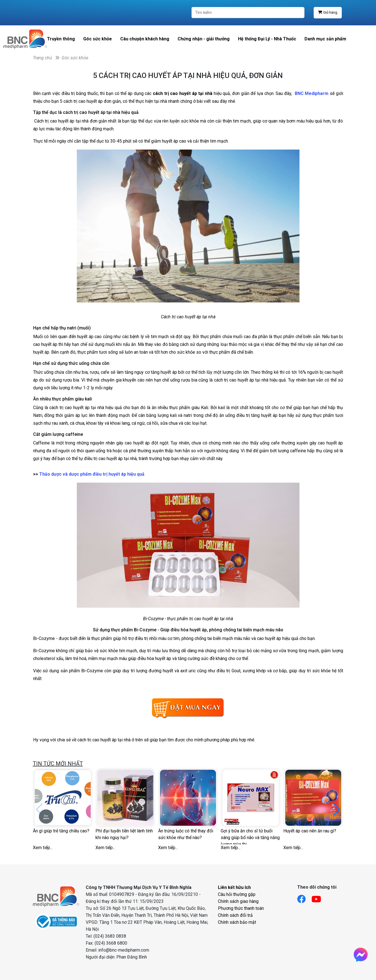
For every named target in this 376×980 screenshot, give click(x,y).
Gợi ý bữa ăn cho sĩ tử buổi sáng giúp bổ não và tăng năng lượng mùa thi (250, 836)
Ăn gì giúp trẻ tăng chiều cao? (61, 831)
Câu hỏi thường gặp (237, 894)
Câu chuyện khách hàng (145, 39)
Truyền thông (61, 39)
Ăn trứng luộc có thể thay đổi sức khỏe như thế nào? (186, 834)
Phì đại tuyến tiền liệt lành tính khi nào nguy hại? (124, 834)
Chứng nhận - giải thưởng (204, 39)
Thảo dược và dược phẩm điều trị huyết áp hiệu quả (92, 474)
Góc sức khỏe (98, 39)
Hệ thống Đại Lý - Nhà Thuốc (267, 39)
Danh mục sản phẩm (325, 39)
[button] (337, 810)
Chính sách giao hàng (238, 901)
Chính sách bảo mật (237, 922)
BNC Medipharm (312, 93)
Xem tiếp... (43, 848)
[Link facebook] (304, 897)
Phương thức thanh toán (241, 908)
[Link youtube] (319, 897)
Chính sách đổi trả (235, 915)
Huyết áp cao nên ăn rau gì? (310, 831)
